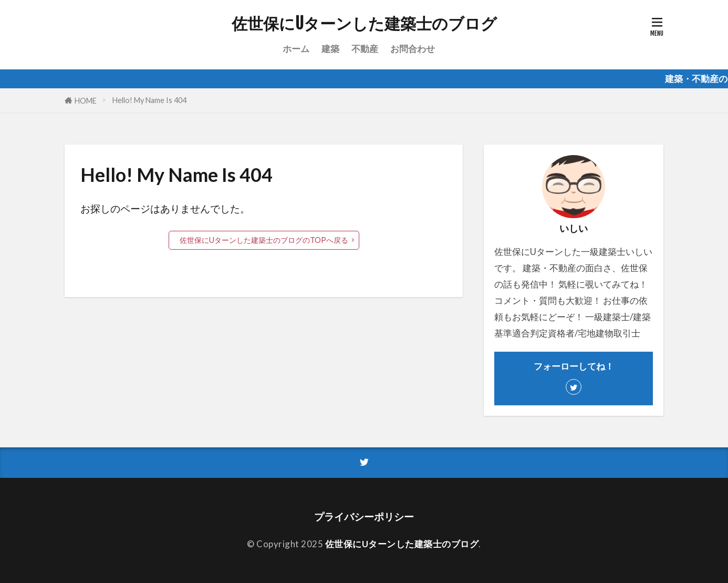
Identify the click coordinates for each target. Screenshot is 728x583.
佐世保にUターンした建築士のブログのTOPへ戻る (264, 240)
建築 (330, 49)
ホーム (296, 49)
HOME (86, 101)
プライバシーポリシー (364, 516)
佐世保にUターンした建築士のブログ (364, 24)
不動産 (365, 49)
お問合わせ (413, 49)
